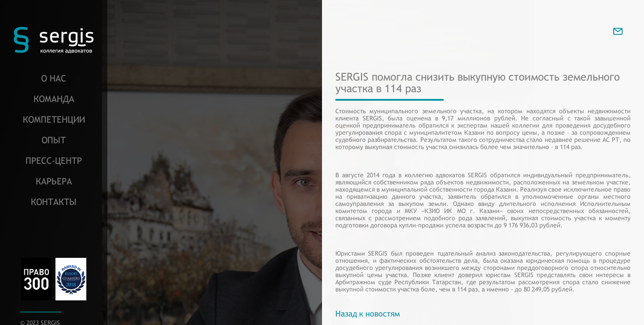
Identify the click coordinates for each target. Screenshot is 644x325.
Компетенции (54, 119)
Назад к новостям (368, 314)
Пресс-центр (54, 160)
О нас (54, 78)
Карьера (54, 181)
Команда (54, 99)
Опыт (54, 140)
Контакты (54, 202)
